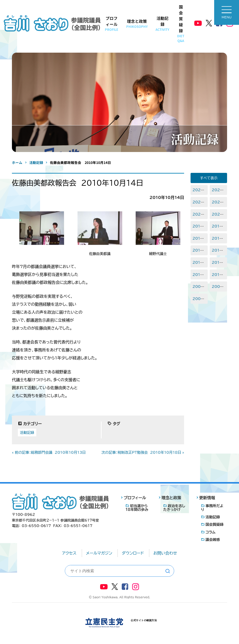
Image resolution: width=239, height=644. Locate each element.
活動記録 (162, 23)
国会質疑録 (181, 23)
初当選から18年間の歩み (137, 508)
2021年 (199, 214)
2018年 (219, 226)
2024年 (219, 190)
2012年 (219, 262)
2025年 (200, 190)
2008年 (219, 286)
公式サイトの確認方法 (144, 620)
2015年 (199, 250)
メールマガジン (99, 553)
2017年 (199, 238)
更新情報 (207, 498)
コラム (210, 532)
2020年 (219, 214)
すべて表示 (209, 178)
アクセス (69, 553)
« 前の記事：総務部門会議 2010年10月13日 (49, 452)
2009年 (200, 286)
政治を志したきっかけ (174, 508)
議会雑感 (213, 540)
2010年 (219, 275)
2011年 (199, 275)
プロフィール (112, 23)
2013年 (199, 262)
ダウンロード (133, 553)
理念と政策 (137, 23)
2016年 (219, 238)
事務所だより (212, 508)
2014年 (219, 250)
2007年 (200, 299)
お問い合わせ (165, 553)
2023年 (200, 202)
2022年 (219, 202)
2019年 (199, 226)
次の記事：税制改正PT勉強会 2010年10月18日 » (143, 452)
